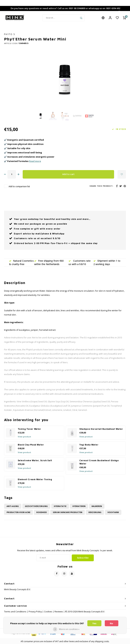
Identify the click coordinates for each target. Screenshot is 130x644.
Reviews (59, 612)
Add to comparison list (19, 187)
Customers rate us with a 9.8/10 (80, 263)
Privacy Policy (35, 612)
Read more (35, 161)
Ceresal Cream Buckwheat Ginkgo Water (99, 462)
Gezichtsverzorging (36, 506)
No (111, 623)
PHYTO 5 (10, 34)
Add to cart (68, 174)
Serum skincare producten (68, 512)
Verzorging (95, 512)
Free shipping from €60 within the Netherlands (49, 263)
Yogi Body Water (89, 445)
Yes (94, 623)
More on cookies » (69, 629)
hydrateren (79, 506)
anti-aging (13, 506)
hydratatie (60, 506)
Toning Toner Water (29, 429)
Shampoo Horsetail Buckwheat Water (101, 429)
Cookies (48, 612)
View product (24, 437)
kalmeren (97, 506)
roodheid (42, 512)
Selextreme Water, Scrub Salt (35, 461)
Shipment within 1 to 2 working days (107, 263)
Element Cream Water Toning (35, 480)
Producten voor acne (18, 512)
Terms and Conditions (15, 612)
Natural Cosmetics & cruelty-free (21, 263)
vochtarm (113, 512)
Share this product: (101, 186)
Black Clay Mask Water (31, 445)
